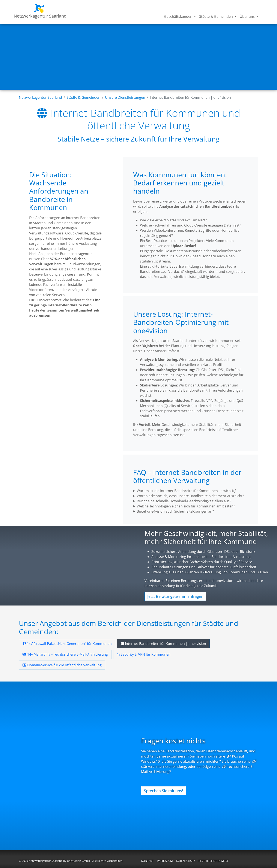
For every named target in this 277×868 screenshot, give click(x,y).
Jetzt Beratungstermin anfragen (175, 596)
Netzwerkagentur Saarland (40, 11)
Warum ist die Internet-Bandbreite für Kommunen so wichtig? (187, 491)
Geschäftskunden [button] (179, 16)
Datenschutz (186, 859)
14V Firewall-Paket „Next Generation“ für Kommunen (67, 642)
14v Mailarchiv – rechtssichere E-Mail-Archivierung (65, 653)
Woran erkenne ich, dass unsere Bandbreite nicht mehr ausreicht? (190, 496)
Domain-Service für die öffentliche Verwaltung (62, 664)
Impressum (165, 859)
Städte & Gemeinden (84, 97)
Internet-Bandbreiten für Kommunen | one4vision (163, 642)
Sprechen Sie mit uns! (163, 789)
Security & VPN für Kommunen (144, 653)
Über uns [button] (248, 16)
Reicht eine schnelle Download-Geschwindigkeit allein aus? (184, 501)
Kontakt (147, 859)
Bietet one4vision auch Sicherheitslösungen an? (175, 511)
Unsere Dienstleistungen (125, 97)
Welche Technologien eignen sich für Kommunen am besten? (186, 506)
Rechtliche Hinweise (214, 859)
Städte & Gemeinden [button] (216, 16)
